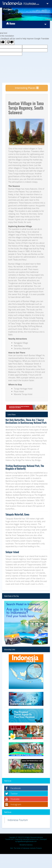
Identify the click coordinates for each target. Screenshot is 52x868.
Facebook (16, 788)
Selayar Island (12, 552)
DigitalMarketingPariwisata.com (27, 841)
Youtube (15, 799)
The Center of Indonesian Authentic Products (28, 848)
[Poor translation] (10, 42)
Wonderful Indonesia (26, 845)
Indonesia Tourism (18, 820)
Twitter (14, 794)
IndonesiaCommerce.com (31, 839)
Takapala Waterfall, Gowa (17, 514)
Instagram (16, 804)
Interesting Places (27, 88)
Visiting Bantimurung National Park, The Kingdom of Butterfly (25, 467)
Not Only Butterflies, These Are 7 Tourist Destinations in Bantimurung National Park (26, 421)
